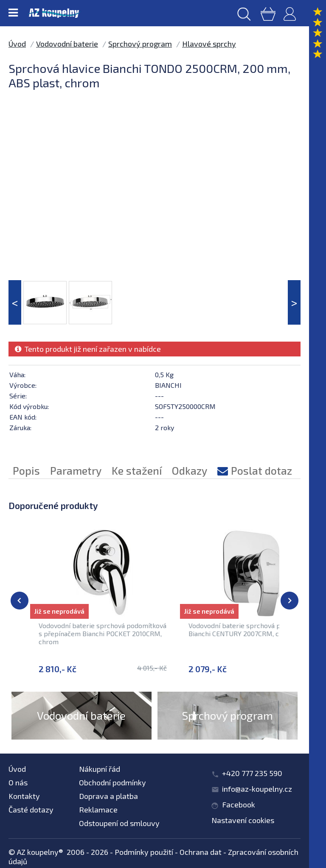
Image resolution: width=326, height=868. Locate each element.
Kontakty (24, 796)
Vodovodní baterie (67, 44)
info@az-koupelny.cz (257, 789)
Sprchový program (140, 44)
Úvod (17, 44)
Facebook (239, 804)
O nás (18, 782)
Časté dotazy (31, 810)
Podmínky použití (144, 852)
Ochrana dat (201, 852)
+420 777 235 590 (252, 773)
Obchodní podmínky (112, 782)
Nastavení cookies (243, 820)
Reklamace (98, 810)
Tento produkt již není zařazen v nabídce (88, 349)
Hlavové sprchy (209, 44)
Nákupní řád (100, 769)
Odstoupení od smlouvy (119, 823)
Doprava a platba (108, 796)
